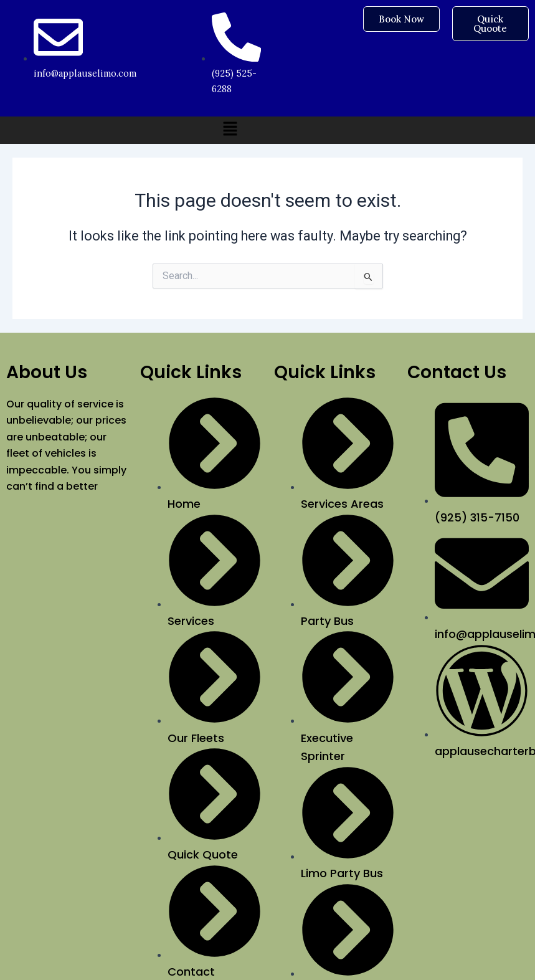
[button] (230, 130)
